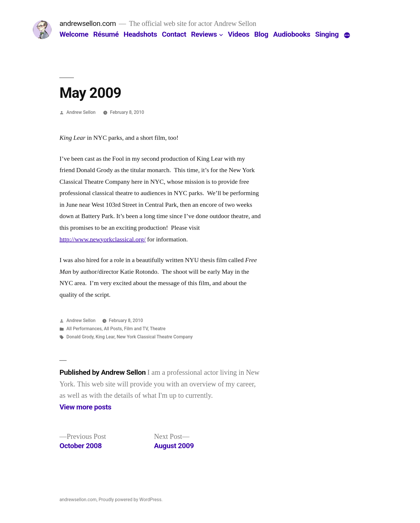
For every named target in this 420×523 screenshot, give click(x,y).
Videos (239, 34)
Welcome (74, 34)
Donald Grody (80, 337)
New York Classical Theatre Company (155, 337)
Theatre (158, 329)
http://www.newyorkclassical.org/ (102, 239)
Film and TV (136, 329)
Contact (174, 34)
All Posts (113, 329)
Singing (327, 34)
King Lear (105, 337)
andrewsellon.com (88, 23)
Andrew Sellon (81, 112)
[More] (347, 36)
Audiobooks (292, 34)
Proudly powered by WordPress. (131, 500)
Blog (261, 34)
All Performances (84, 329)
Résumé (106, 34)
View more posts (85, 407)
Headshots (140, 34)
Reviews (204, 34)
